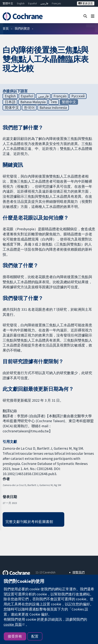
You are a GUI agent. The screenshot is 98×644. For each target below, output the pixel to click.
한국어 (29, 108)
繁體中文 (8, 3)
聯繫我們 (79, 572)
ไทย (54, 102)
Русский (78, 96)
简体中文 (12, 108)
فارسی (44, 3)
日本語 (10, 102)
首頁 (6, 28)
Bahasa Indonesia (53, 108)
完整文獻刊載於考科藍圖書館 (29, 522)
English (21, 3)
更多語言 (86, 3)
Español (32, 3)
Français (56, 3)
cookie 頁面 (13, 624)
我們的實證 (22, 28)
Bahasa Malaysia (33, 102)
